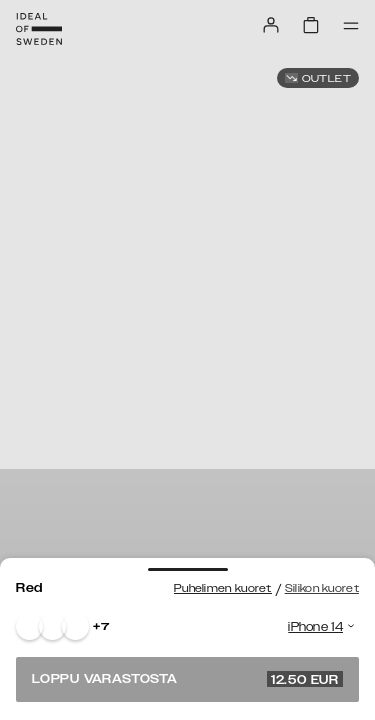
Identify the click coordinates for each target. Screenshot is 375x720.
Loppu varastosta (187, 679)
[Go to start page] (39, 29)
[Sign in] (271, 25)
